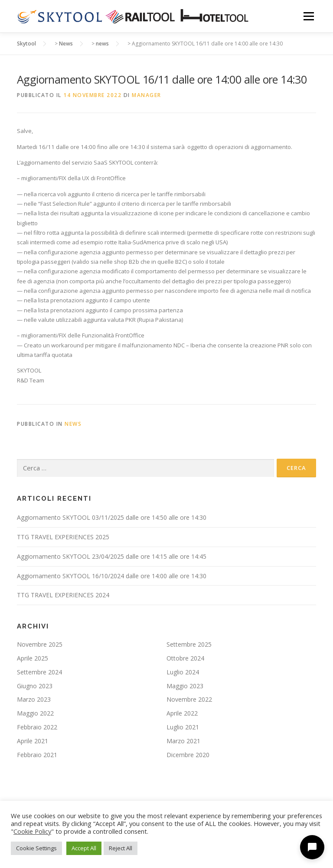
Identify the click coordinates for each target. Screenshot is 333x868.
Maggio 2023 (185, 686)
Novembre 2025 (40, 644)
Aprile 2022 (182, 713)
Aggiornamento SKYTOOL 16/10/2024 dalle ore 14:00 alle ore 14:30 (112, 576)
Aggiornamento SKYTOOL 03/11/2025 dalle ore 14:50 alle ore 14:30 (112, 517)
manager (147, 95)
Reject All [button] (121, 848)
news (73, 424)
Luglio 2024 (183, 672)
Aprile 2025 (33, 658)
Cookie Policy (32, 831)
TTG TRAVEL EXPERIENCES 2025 (63, 537)
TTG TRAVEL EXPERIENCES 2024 (63, 595)
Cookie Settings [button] (36, 848)
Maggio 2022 (35, 713)
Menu (309, 16)
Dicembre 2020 (188, 755)
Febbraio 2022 (37, 727)
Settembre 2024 (39, 672)
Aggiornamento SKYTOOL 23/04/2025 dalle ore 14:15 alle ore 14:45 (112, 556)
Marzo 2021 (183, 741)
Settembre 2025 (189, 644)
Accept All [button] (84, 848)
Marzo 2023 (34, 699)
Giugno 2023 (35, 686)
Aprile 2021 (33, 741)
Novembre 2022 (189, 699)
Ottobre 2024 (185, 658)
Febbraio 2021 (37, 755)
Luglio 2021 (183, 727)
